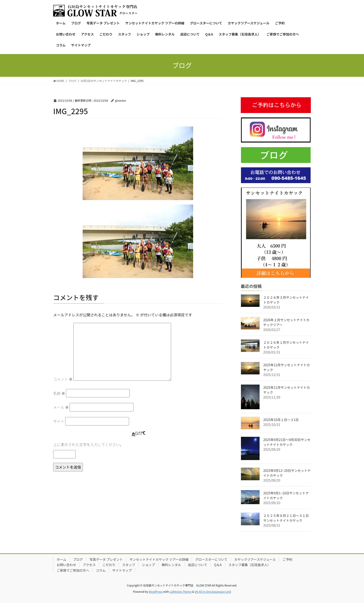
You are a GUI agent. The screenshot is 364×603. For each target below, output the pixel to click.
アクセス (89, 565)
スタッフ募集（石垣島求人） (250, 565)
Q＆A (218, 565)
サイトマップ (122, 570)
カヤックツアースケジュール (255, 559)
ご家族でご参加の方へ (73, 570)
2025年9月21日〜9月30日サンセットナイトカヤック (287, 442)
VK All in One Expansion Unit (213, 592)
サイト (59, 421)
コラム (101, 570)
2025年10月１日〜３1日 (281, 420)
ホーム (62, 559)
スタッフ (129, 565)
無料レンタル (171, 565)
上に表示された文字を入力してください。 (88, 444)
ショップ (148, 565)
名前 (59, 393)
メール (61, 407)
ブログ (78, 559)
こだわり (109, 565)
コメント (63, 379)
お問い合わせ (66, 565)
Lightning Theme (180, 592)
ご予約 (287, 559)
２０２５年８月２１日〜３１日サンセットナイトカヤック (286, 518)
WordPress (156, 592)
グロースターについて (211, 559)
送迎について (198, 565)
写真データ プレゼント (106, 559)
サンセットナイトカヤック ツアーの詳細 (159, 559)
